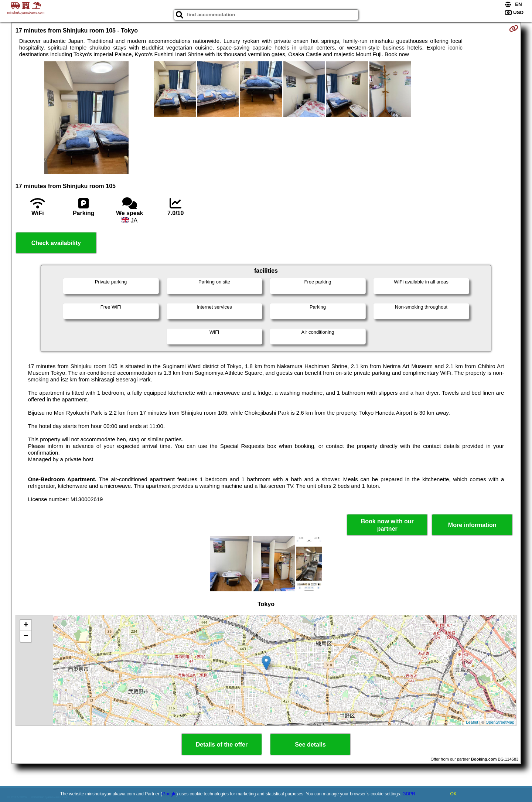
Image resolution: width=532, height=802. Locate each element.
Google (169, 794)
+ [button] (26, 625)
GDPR (409, 794)
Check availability (56, 243)
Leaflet (472, 722)
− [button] (26, 636)
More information (472, 525)
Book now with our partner (387, 525)
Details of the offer (222, 745)
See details (310, 745)
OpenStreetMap (500, 722)
